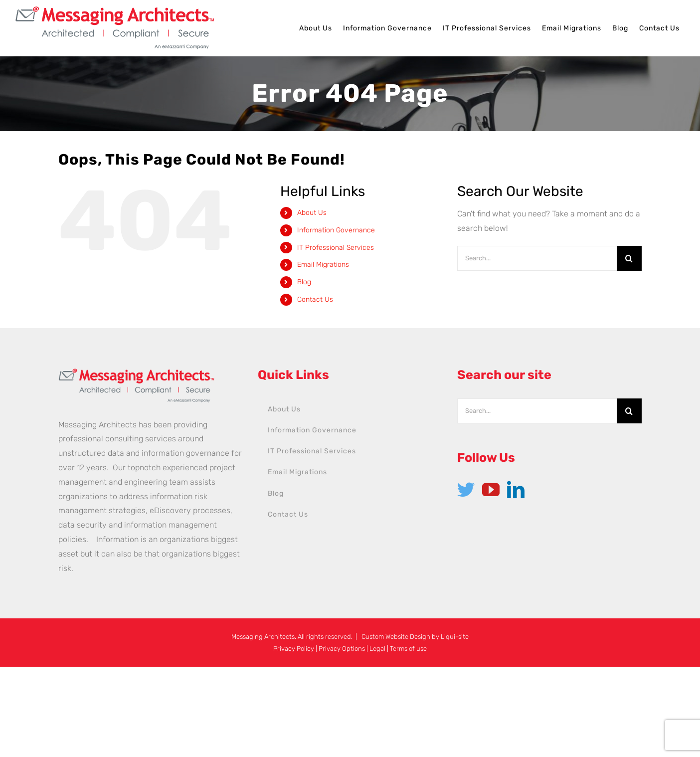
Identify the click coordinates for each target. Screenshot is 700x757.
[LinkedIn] (516, 489)
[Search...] (537, 258)
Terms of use (408, 649)
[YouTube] (491, 489)
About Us (312, 213)
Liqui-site (455, 637)
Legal (377, 649)
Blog (304, 282)
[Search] (629, 258)
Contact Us (315, 299)
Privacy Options (342, 649)
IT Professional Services (336, 248)
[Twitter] (466, 489)
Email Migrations (323, 265)
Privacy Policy (294, 649)
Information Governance (336, 230)
